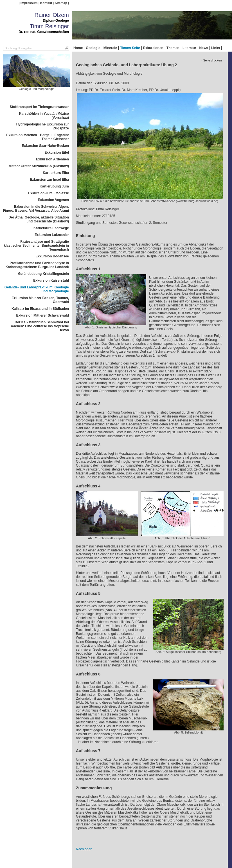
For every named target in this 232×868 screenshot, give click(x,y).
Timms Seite (130, 48)
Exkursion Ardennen (52, 159)
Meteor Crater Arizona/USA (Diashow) (39, 166)
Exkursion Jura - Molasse (49, 193)
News (204, 48)
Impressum (29, 3)
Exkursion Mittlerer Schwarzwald (43, 315)
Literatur (189, 48)
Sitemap (61, 3)
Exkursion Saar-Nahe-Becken (45, 146)
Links (216, 48)
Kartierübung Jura (54, 186)
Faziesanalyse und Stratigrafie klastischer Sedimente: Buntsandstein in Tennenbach (36, 246)
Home (78, 48)
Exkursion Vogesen (53, 200)
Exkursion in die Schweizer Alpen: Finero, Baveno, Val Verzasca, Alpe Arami (36, 209)
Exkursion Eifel (57, 153)
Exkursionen (153, 48)
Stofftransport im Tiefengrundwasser (39, 107)
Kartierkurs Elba (56, 173)
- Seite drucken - (212, 60)
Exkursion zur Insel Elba (49, 180)
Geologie (93, 48)
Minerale (110, 48)
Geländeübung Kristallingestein (43, 274)
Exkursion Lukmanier (52, 235)
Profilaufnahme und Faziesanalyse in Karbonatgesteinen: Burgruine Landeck (37, 265)
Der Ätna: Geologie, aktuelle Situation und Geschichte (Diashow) (39, 219)
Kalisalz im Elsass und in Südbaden (40, 309)
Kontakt (46, 3)
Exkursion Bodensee (52, 256)
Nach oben (84, 849)
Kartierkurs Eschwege (51, 228)
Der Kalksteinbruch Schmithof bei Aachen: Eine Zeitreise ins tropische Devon (40, 326)
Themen (173, 48)
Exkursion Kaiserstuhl (51, 281)
